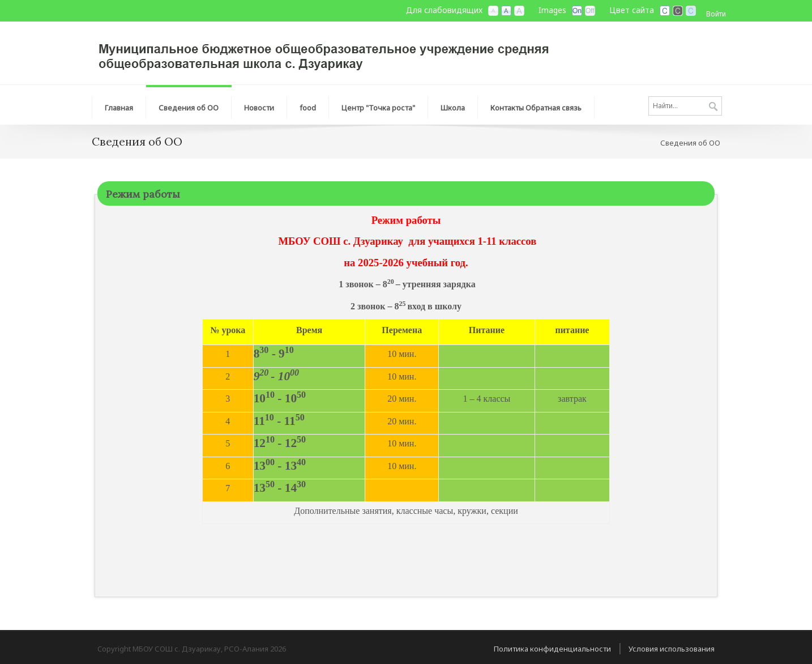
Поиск (713, 107)
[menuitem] (119, 105)
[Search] (685, 106)
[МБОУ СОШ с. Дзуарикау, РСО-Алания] (330, 52)
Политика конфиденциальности (552, 649)
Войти (716, 14)
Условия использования (672, 649)
